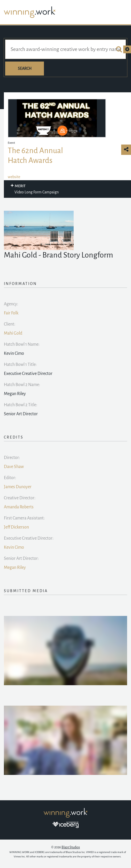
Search (25, 69)
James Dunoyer (18, 487)
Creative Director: (20, 498)
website (14, 177)
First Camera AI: (24, 518)
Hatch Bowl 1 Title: (20, 365)
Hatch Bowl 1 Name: (22, 344)
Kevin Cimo (14, 547)
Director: (12, 458)
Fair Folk (11, 313)
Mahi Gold (13, 333)
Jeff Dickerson (16, 527)
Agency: (11, 304)
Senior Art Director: (21, 558)
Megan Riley (15, 568)
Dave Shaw (14, 467)
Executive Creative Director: (29, 538)
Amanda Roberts (19, 507)
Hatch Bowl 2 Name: (22, 385)
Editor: (10, 478)
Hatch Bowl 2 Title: (21, 405)
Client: (10, 324)
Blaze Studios (71, 847)
